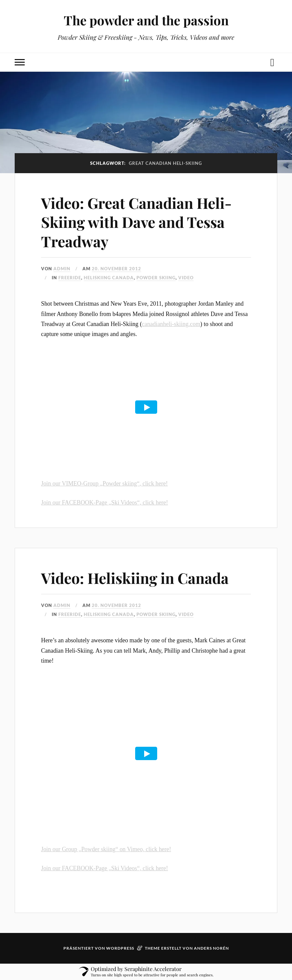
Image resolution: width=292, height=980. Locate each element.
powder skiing (156, 278)
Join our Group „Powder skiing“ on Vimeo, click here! (106, 849)
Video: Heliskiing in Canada (135, 578)
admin (62, 269)
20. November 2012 (116, 269)
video (186, 278)
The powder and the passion (146, 20)
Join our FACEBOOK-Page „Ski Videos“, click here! (104, 503)
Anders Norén (211, 948)
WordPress (120, 948)
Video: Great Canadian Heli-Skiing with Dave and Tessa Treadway (136, 222)
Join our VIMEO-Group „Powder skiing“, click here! (104, 483)
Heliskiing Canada (109, 278)
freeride (70, 278)
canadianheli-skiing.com (171, 324)
